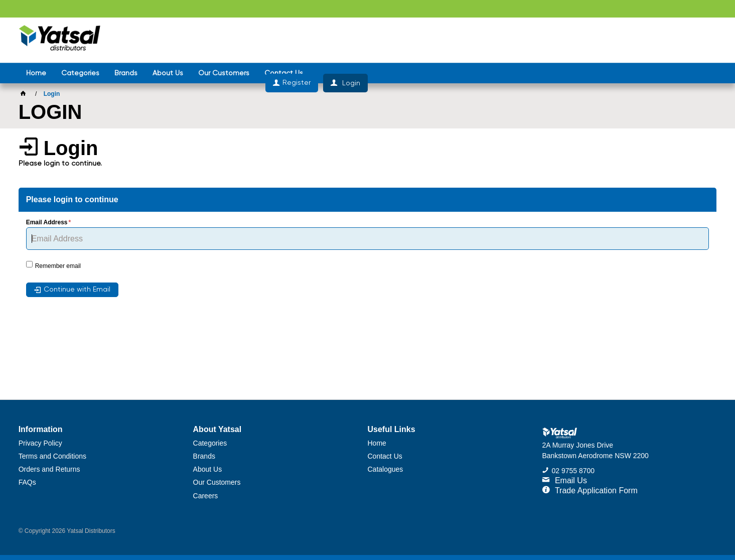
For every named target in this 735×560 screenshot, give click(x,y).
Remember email (58, 266)
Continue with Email (77, 290)
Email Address (47, 223)
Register (645, 40)
